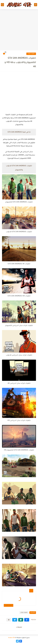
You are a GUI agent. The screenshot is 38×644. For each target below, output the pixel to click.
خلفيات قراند (31, 54)
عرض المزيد (9, 605)
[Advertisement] (19, 30)
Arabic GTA (12, 638)
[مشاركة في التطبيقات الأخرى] (9, 620)
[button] (27, 620)
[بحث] (2, 5)
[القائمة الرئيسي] (36, 5)
